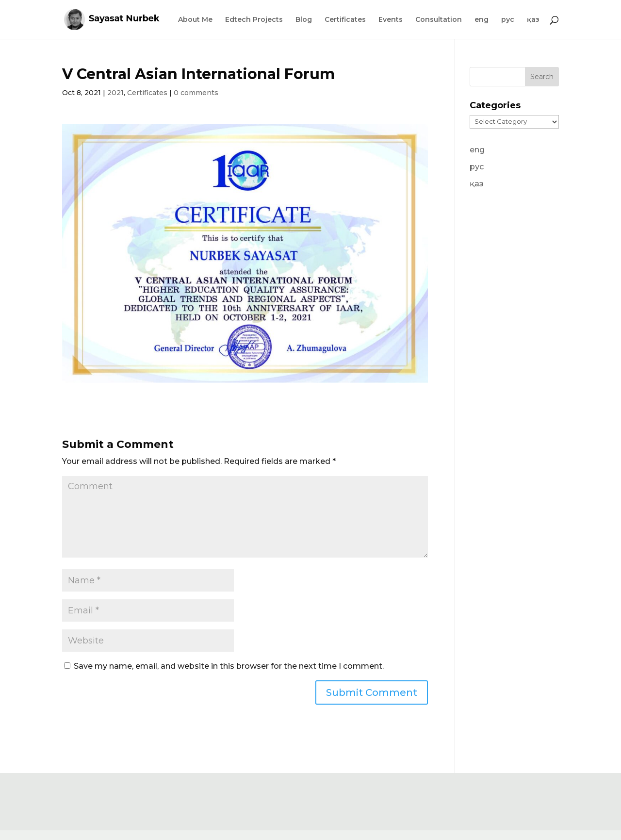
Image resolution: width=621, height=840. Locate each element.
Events (391, 20)
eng (482, 20)
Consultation (439, 20)
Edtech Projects (254, 20)
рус (508, 20)
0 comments (196, 93)
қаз (533, 20)
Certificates (345, 20)
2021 (115, 93)
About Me (195, 20)
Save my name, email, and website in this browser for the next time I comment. (229, 666)
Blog (304, 20)
